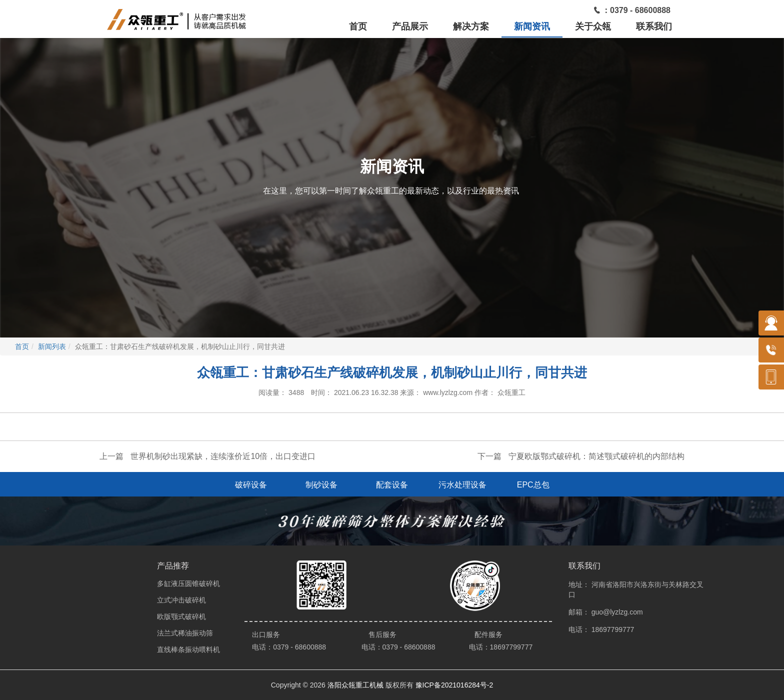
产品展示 (410, 26)
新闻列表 (52, 346)
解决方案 (471, 26)
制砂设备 (321, 485)
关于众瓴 (593, 26)
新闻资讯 (532, 26)
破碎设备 (251, 485)
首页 (358, 26)
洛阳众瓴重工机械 (355, 685)
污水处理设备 (462, 485)
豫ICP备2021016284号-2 (454, 685)
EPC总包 (533, 485)
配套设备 (392, 485)
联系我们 (654, 26)
